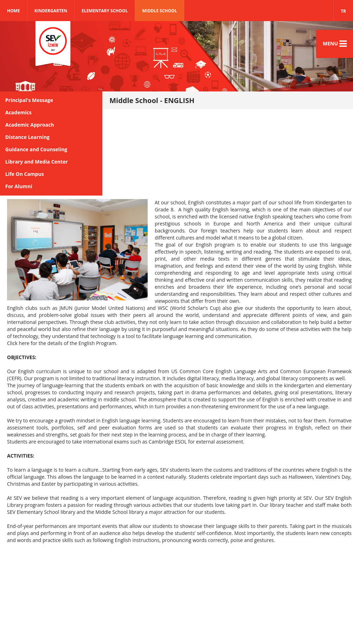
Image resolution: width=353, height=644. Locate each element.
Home (14, 11)
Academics (18, 112)
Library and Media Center (37, 162)
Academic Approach (30, 125)
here (24, 343)
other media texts (206, 259)
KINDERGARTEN (51, 11)
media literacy (238, 378)
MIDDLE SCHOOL (159, 11)
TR (343, 11)
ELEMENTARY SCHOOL (105, 11)
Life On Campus (25, 174)
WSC (163, 308)
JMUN (66, 308)
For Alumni (19, 186)
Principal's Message (29, 100)
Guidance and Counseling (36, 149)
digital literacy (203, 378)
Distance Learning (27, 137)
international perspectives (37, 322)
